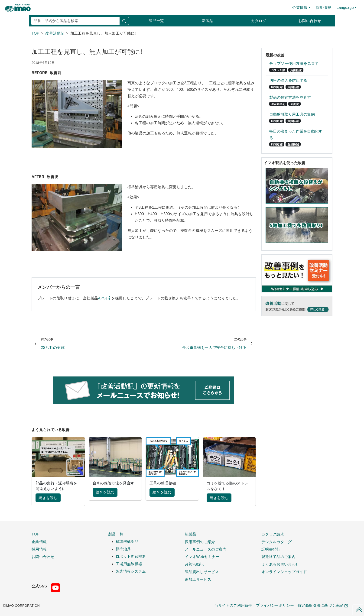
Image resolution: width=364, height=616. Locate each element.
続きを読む (48, 498)
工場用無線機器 (129, 564)
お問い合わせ (310, 21)
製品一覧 (156, 21)
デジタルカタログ (277, 542)
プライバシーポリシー (275, 605)
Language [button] (345, 8)
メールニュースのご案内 (206, 549)
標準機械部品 (127, 542)
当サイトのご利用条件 (233, 605)
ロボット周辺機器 (131, 556)
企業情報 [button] (300, 8)
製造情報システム (131, 571)
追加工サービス (198, 579)
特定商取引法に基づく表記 (323, 605)
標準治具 (123, 549)
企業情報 (39, 542)
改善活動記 (194, 564)
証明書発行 (271, 549)
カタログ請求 (273, 534)
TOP (36, 534)
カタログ (258, 21)
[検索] (75, 21)
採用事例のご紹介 (200, 542)
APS (102, 298)
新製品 (208, 21)
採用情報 (323, 8)
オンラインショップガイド (284, 572)
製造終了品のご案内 (278, 557)
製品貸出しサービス (202, 572)
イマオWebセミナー (202, 557)
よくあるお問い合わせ (280, 564)
